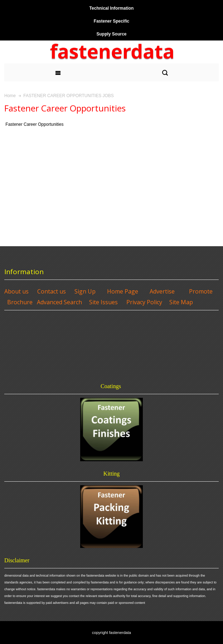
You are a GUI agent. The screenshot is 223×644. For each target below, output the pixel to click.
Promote (201, 291)
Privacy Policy (144, 302)
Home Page (123, 291)
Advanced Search (59, 302)
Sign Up (85, 291)
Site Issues (103, 302)
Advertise (162, 291)
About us (16, 291)
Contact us (52, 291)
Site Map (181, 302)
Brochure (20, 302)
